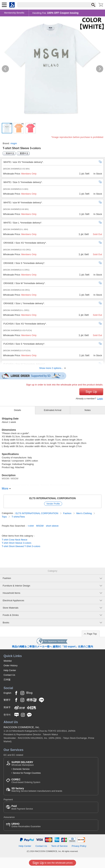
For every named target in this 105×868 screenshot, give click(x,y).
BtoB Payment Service (22, 807)
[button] (5, 69)
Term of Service (59, 846)
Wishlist (8, 661)
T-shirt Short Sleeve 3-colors (17, 543)
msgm (14, 143)
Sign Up (91, 392)
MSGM (40, 526)
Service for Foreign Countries (27, 773)
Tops (5, 517)
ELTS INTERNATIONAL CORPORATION (52, 498)
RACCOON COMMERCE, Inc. (22, 727)
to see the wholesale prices (52, 863)
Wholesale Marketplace (23, 763)
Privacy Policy (79, 846)
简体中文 (10, 153)
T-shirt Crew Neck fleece (15, 540)
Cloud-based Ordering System (26, 781)
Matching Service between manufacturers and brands (37, 790)
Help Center (10, 670)
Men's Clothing (84, 513)
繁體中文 (24, 153)
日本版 (7, 680)
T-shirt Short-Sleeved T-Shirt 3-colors (21, 546)
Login (100, 399)
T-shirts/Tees (18, 517)
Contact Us (9, 675)
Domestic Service (21, 769)
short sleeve (52, 526)
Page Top (92, 634)
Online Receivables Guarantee (26, 825)
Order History (11, 665)
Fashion (68, 513)
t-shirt (31, 526)
